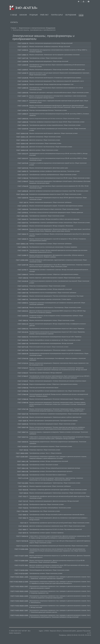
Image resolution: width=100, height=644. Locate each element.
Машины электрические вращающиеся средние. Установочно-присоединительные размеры (56, 206)
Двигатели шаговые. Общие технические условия (44, 150)
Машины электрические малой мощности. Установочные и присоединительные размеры (55, 78)
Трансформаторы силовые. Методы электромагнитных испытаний (49, 461)
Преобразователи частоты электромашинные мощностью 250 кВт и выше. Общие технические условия (59, 178)
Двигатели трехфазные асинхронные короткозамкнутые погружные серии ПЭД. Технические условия (59, 191)
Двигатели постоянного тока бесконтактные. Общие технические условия (51, 147)
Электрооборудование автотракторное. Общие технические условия (49, 570)
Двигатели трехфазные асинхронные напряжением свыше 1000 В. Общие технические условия (57, 526)
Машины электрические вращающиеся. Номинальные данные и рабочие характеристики (55, 417)
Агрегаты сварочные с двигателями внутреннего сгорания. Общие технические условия (55, 278)
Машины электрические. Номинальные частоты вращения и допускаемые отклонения (54, 55)
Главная (14, 28)
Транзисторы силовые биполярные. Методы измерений (46, 373)
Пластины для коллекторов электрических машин (44, 388)
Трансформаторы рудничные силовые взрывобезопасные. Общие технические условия (55, 125)
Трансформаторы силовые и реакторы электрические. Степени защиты (50, 299)
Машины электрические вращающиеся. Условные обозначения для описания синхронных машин (58, 381)
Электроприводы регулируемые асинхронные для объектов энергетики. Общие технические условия (59, 546)
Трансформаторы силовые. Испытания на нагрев (44, 465)
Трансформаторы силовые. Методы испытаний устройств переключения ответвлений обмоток (57, 515)
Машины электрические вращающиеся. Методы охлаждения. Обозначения (51, 226)
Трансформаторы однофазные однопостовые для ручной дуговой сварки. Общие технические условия (59, 523)
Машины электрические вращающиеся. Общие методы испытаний (49, 61)
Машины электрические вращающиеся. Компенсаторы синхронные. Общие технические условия (58, 493)
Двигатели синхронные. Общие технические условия (45, 140)
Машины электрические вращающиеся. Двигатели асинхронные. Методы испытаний (54, 501)
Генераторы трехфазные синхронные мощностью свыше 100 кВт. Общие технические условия (57, 122)
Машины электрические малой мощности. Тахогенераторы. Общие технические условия (55, 307)
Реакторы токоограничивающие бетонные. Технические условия (48, 110)
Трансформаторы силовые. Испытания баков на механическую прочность (51, 471)
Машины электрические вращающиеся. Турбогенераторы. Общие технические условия (55, 483)
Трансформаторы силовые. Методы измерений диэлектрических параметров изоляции (55, 468)
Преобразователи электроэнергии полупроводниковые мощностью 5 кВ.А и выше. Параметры (57, 329)
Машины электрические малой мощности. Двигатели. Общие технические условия (53, 133)
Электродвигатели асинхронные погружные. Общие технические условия (51, 446)
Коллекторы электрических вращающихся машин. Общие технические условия (52, 424)
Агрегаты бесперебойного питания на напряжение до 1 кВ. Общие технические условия (55, 340)
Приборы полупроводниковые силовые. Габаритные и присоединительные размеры (54, 274)
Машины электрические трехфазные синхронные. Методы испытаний (50, 46)
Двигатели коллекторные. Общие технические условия (45, 143)
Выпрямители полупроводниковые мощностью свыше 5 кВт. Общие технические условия (55, 194)
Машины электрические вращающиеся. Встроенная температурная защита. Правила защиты (57, 399)
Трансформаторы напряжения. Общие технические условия (47, 216)
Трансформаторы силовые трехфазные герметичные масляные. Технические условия (54, 171)
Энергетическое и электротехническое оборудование (37, 28)
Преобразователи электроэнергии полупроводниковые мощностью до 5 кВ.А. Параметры (55, 337)
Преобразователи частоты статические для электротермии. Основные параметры (53, 247)
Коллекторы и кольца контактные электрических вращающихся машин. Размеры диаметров (56, 212)
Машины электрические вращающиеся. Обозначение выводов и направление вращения (55, 350)
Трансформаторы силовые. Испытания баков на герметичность (48, 475)
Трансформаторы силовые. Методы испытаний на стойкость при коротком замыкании (54, 219)
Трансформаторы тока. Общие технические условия (45, 511)
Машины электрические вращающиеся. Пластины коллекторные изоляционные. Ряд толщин (56, 296)
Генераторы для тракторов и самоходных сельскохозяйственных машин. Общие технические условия (59, 93)
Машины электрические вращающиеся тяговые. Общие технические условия (52, 320)
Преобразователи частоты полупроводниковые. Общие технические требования (53, 293)
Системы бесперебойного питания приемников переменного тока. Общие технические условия (57, 391)
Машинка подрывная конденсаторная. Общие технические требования (50, 486)
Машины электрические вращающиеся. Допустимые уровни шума (49, 168)
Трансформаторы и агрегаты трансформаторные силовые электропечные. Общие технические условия (60, 223)
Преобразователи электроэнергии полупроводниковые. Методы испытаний (51, 343)
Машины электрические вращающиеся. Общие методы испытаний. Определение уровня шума (57, 69)
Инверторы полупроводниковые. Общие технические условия (47, 286)
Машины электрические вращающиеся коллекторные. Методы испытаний (51, 43)
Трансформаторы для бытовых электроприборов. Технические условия (50, 508)
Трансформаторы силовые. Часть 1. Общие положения (45, 453)
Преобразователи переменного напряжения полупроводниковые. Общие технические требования (58, 414)
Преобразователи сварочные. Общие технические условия (47, 504)
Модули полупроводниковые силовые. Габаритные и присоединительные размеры (53, 384)
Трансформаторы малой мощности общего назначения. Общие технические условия (54, 209)
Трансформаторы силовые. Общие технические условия (46, 58)
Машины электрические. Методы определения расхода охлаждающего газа (51, 84)
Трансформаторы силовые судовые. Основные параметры (46, 533)
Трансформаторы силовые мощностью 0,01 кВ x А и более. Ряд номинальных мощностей (56, 529)
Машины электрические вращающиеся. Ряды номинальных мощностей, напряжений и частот (57, 81)
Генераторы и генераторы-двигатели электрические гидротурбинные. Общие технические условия (58, 490)
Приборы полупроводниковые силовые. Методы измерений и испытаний (51, 289)
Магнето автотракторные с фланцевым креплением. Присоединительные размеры (53, 421)
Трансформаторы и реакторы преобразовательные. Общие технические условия (53, 175)
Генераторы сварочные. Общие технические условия (45, 450)
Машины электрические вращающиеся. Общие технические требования (50, 202)
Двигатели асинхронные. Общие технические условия (45, 137)
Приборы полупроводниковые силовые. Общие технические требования (50, 244)
